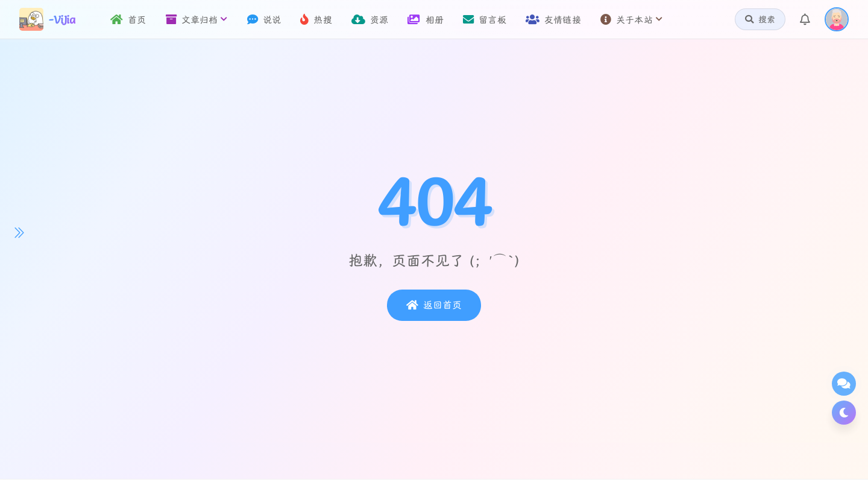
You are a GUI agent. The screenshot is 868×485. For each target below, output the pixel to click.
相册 (426, 20)
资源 (370, 20)
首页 (128, 20)
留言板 (485, 20)
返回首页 (434, 305)
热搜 (316, 20)
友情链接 (553, 20)
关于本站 (631, 20)
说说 (264, 20)
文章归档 (197, 20)
